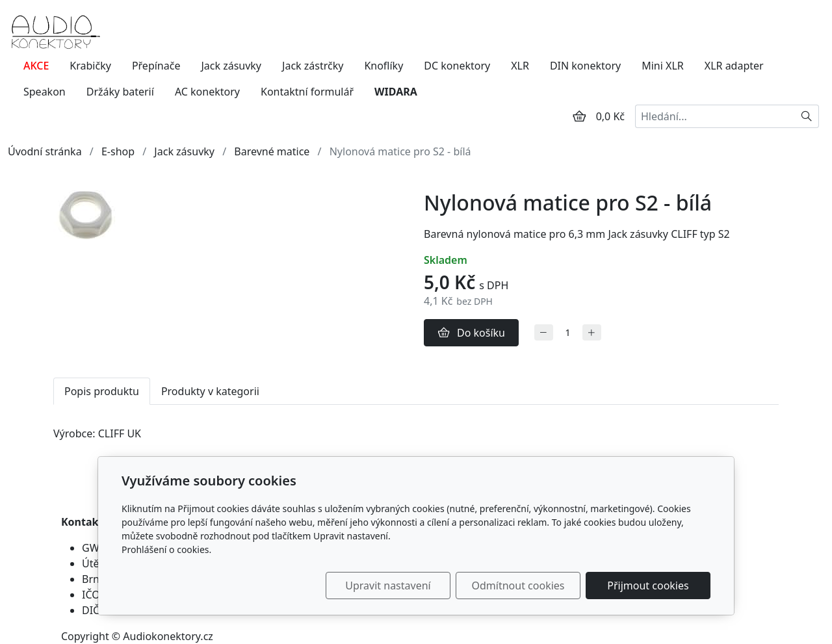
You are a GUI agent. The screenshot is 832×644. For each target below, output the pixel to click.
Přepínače (156, 66)
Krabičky (90, 66)
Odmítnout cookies (518, 586)
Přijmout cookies (648, 586)
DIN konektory (585, 66)
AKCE (36, 66)
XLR (520, 66)
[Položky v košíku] (579, 116)
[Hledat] (807, 116)
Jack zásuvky (231, 66)
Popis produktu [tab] (102, 391)
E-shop (118, 151)
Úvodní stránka (45, 151)
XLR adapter (734, 66)
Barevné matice (272, 151)
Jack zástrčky (313, 66)
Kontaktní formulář (307, 92)
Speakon (45, 92)
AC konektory (207, 92)
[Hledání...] (715, 116)
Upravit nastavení (388, 586)
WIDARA (396, 92)
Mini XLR (663, 66)
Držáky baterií (120, 92)
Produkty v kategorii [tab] (210, 391)
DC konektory (457, 66)
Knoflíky (383, 66)
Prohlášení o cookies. (166, 549)
